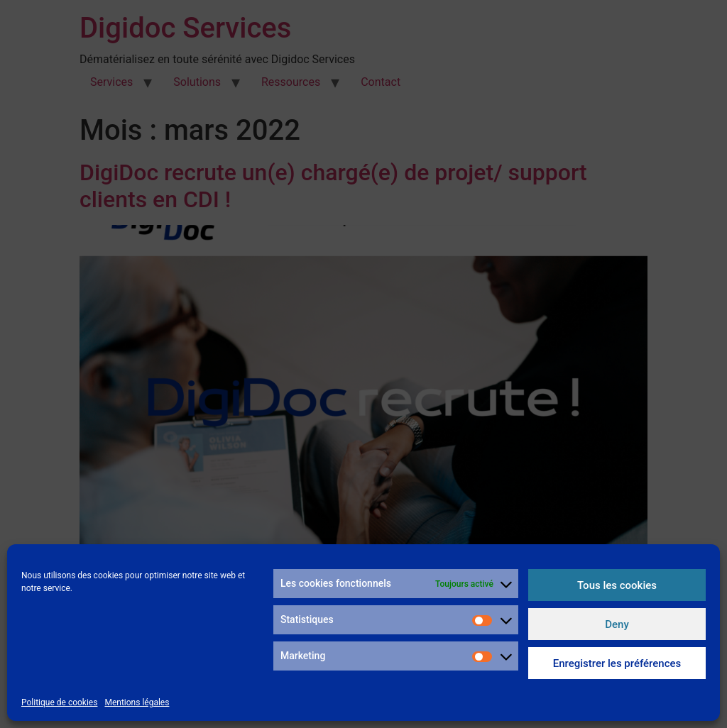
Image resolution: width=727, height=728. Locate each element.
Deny (617, 624)
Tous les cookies (617, 585)
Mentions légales (137, 702)
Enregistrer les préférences (617, 663)
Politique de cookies (59, 702)
